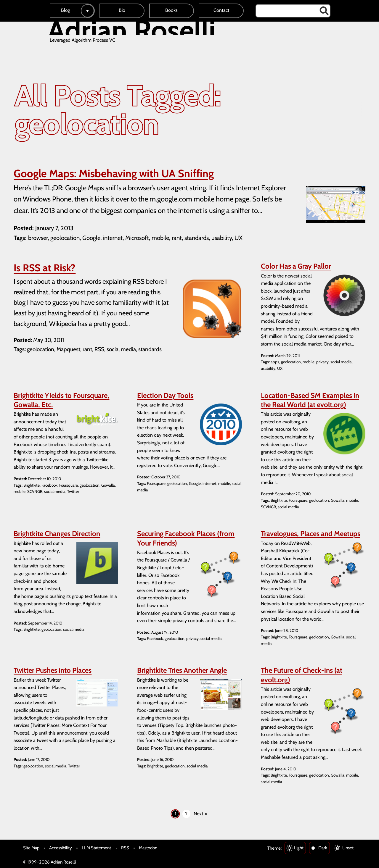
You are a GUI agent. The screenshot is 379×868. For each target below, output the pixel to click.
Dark (323, 848)
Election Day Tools (165, 395)
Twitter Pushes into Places (53, 670)
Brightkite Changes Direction (57, 534)
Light (299, 848)
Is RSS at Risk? (45, 268)
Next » (201, 814)
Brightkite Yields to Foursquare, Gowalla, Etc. (61, 400)
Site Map (31, 848)
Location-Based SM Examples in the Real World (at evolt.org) (310, 400)
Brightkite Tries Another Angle (182, 670)
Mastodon (148, 848)
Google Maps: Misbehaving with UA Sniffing (114, 173)
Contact (221, 10)
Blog (66, 10)
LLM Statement (96, 848)
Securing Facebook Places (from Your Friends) (186, 538)
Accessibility (61, 848)
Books (171, 10)
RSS (125, 848)
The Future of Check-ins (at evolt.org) (302, 675)
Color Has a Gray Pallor (296, 266)
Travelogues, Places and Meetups (311, 534)
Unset (348, 848)
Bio (122, 10)
